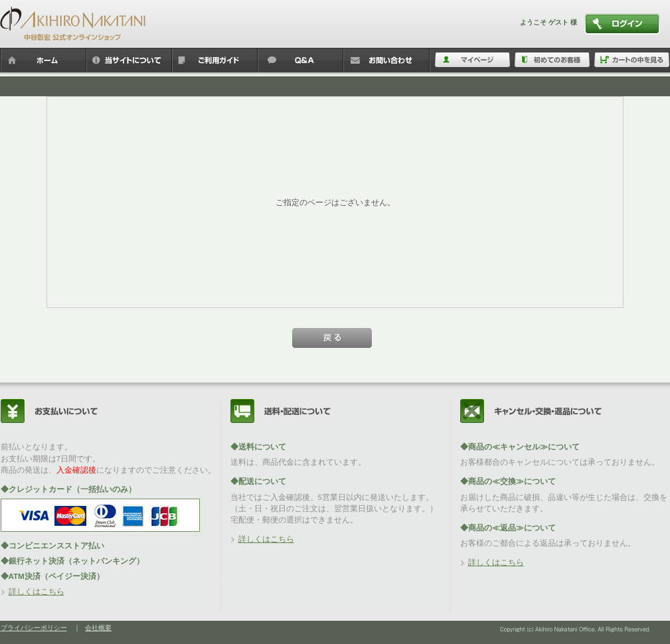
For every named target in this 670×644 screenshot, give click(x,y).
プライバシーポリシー (34, 628)
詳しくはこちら (37, 591)
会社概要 (98, 628)
